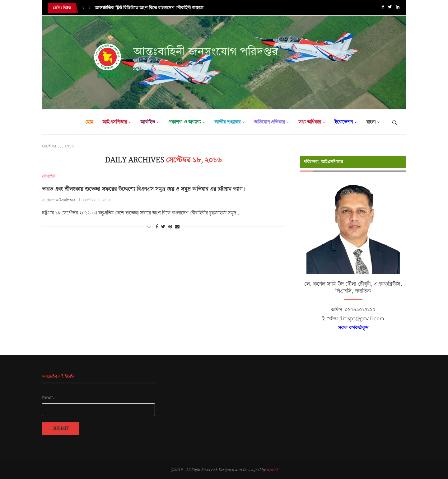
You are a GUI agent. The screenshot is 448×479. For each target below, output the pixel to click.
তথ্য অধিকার (310, 122)
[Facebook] (383, 8)
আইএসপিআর (115, 122)
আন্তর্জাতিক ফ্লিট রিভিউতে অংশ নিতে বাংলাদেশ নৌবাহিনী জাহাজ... (151, 8)
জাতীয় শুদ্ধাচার (227, 122)
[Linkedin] (398, 8)
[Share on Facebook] (157, 227)
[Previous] (83, 8)
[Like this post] (149, 227)
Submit (61, 429)
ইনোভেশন (344, 122)
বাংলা (371, 122)
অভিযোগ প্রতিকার (269, 122)
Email (49, 398)
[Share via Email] (177, 227)
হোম (89, 122)
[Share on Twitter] (163, 227)
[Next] (90, 8)
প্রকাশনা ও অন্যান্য (185, 122)
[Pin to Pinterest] (170, 227)
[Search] (394, 122)
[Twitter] (390, 8)
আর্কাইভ (148, 122)
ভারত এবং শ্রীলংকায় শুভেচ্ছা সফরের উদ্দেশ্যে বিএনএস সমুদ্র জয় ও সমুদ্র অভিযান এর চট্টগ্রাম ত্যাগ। (144, 189)
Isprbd (272, 470)
